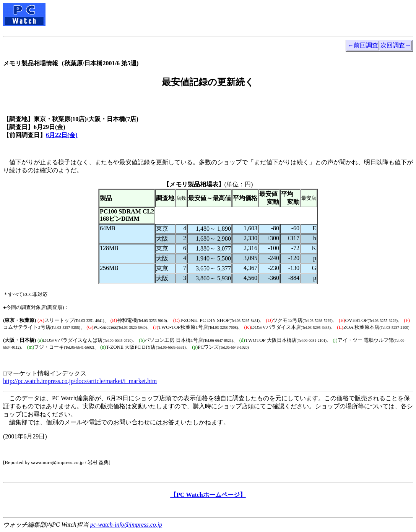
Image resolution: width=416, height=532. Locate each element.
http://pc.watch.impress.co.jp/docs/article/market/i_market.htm (80, 381)
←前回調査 (363, 45)
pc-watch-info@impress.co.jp (126, 525)
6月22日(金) (62, 135)
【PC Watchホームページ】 (208, 495)
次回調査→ (396, 45)
